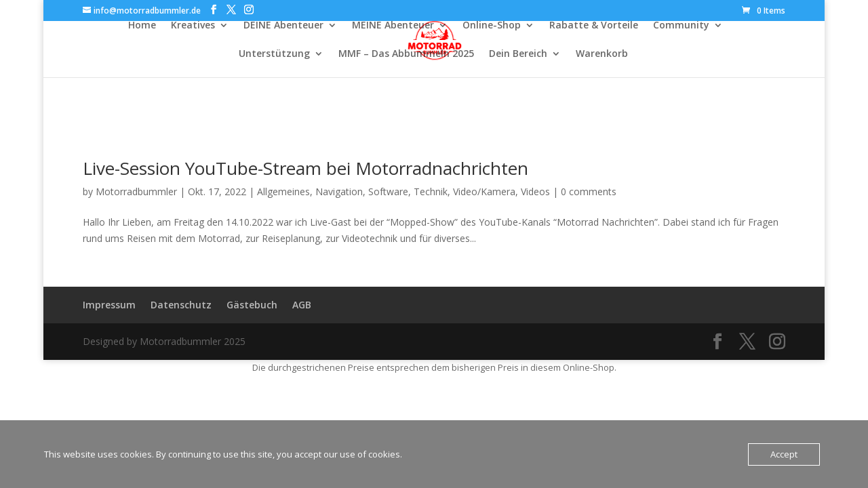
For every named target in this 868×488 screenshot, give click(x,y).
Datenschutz (181, 305)
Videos (535, 191)
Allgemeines (283, 191)
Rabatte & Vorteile (594, 26)
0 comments (589, 191)
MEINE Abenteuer (393, 26)
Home (142, 26)
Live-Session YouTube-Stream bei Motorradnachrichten (305, 168)
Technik (431, 191)
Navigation (339, 191)
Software (388, 191)
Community (681, 26)
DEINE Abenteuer (283, 26)
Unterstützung (274, 54)
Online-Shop (492, 26)
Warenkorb (602, 54)
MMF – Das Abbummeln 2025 (406, 54)
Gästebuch (252, 305)
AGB (302, 305)
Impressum (109, 305)
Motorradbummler (136, 191)
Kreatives (193, 26)
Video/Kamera (484, 191)
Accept (784, 454)
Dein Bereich (518, 54)
